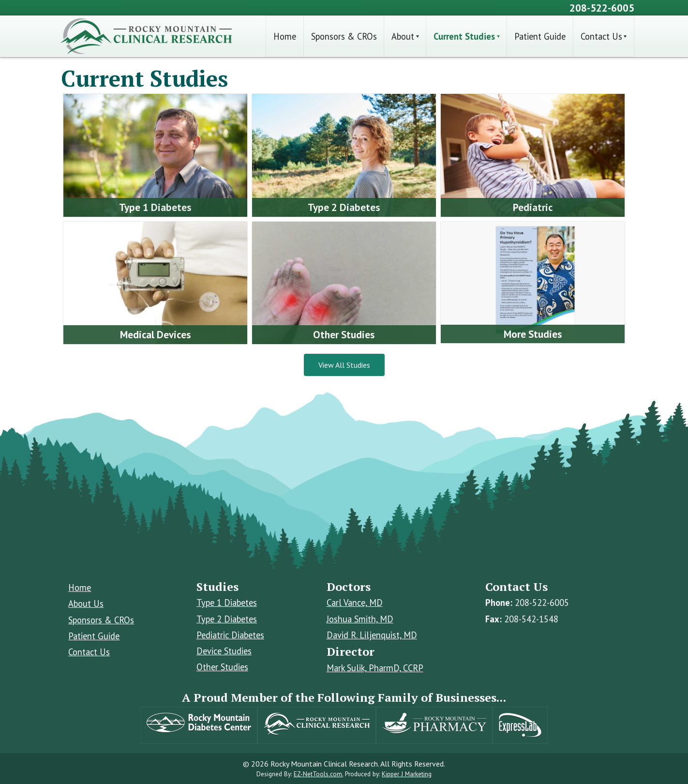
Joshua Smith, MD (360, 619)
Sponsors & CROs (344, 36)
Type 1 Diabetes (227, 603)
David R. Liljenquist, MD (372, 635)
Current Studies (464, 36)
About (403, 36)
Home (285, 36)
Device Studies (224, 651)
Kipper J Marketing (407, 774)
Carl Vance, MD (355, 603)
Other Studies (222, 667)
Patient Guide (540, 36)
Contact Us (601, 36)
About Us (86, 603)
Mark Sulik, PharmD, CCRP (375, 668)
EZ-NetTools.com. (318, 774)
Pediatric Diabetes (230, 635)
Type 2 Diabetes (227, 619)
